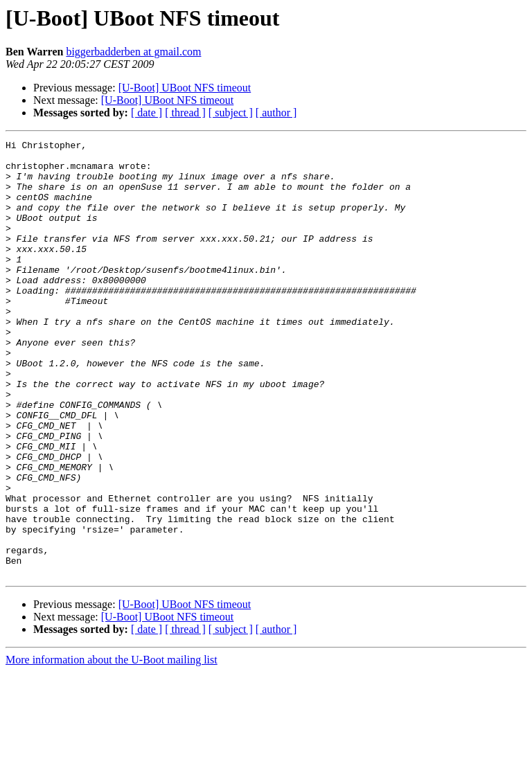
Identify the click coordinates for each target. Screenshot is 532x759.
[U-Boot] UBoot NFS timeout (185, 88)
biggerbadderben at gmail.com (133, 52)
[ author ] (276, 113)
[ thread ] (185, 113)
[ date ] (147, 113)
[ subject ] (231, 113)
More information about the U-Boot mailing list (112, 747)
